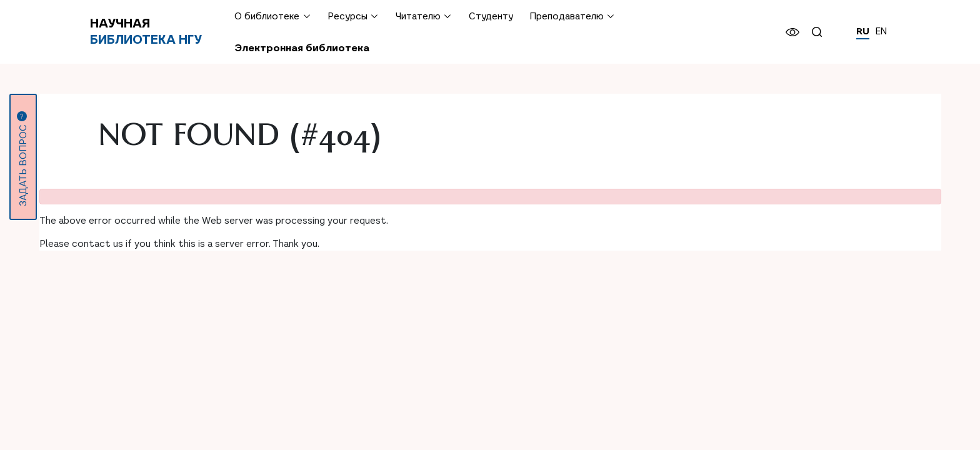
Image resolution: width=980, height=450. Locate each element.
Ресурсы (347, 16)
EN (881, 31)
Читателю (418, 16)
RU (863, 31)
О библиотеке (267, 16)
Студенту (491, 16)
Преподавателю (567, 16)
